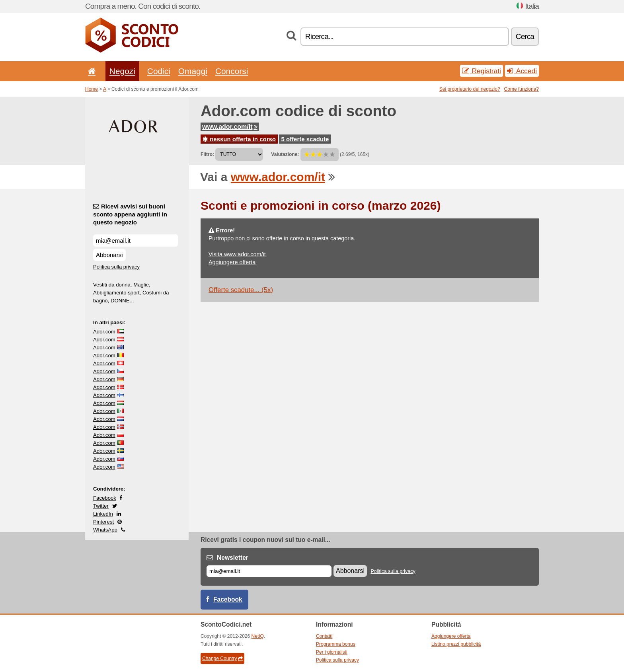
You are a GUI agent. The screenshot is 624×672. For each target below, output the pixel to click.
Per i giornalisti (332, 652)
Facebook (105, 498)
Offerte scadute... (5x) (241, 290)
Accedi (522, 71)
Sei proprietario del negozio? (470, 89)
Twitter (101, 506)
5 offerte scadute (305, 139)
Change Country (222, 658)
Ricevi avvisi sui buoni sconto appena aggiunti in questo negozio (130, 214)
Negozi (122, 71)
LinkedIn (103, 514)
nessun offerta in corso (239, 139)
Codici (159, 71)
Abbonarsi (109, 255)
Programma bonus (336, 644)
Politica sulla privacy (116, 267)
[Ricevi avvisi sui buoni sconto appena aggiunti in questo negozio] (136, 241)
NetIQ (258, 636)
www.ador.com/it (230, 127)
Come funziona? (522, 89)
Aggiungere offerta (232, 262)
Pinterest (103, 522)
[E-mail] (269, 571)
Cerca (525, 36)
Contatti (324, 636)
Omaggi (193, 71)
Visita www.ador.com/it (237, 254)
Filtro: (207, 154)
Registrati (482, 71)
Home (92, 89)
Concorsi (232, 71)
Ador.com (104, 332)
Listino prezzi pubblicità (456, 644)
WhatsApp (105, 530)
